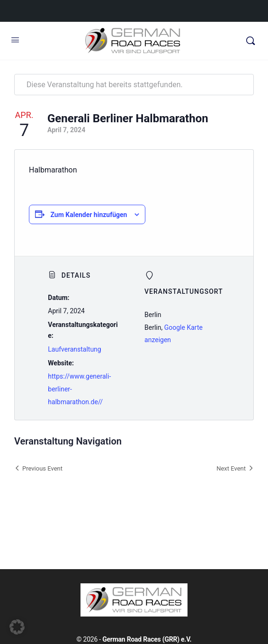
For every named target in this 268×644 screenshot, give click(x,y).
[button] (17, 627)
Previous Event (42, 468)
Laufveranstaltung (74, 349)
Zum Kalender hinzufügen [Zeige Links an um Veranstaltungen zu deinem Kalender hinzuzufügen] (89, 215)
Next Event (231, 468)
